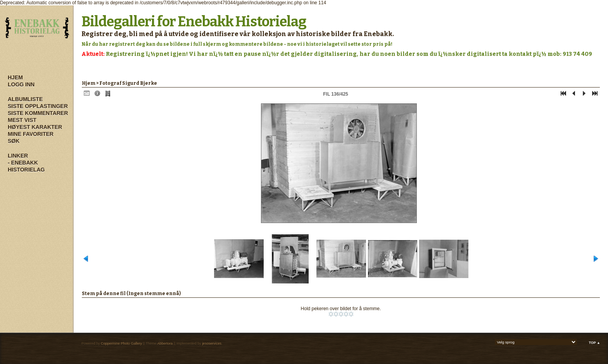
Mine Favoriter (31, 134)
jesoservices (212, 343)
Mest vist (22, 120)
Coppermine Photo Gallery (121, 343)
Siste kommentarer (38, 113)
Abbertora (165, 343)
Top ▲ (594, 343)
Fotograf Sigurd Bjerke (128, 83)
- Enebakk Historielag (26, 166)
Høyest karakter (35, 127)
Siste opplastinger (38, 106)
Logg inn (21, 84)
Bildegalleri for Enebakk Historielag (194, 22)
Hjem (15, 77)
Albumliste (25, 99)
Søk (14, 141)
